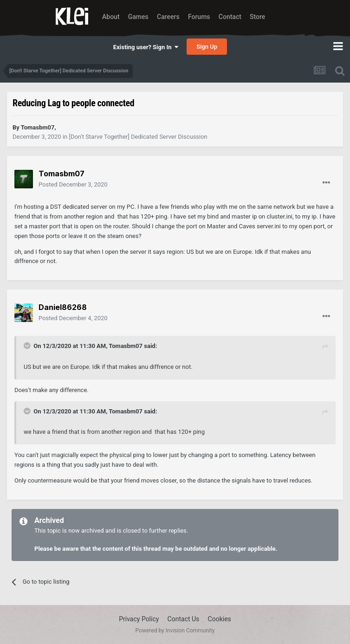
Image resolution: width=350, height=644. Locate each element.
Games (138, 17)
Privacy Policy (139, 619)
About (111, 17)
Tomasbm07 (126, 346)
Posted (73, 184)
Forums (199, 17)
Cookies (220, 619)
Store (257, 17)
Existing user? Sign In (146, 47)
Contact (230, 17)
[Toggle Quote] (28, 346)
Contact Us (184, 619)
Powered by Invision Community (175, 631)
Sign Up (207, 47)
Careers (168, 17)
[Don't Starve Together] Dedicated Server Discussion (138, 137)
